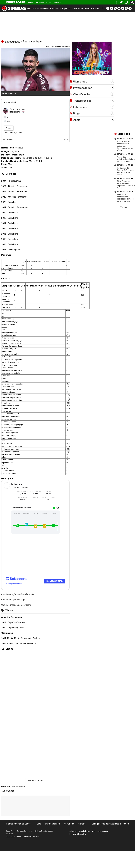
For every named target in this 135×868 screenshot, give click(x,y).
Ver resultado (8, 139)
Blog (39, 824)
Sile (85, 834)
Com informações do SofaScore (16, 605)
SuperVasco (8, 791)
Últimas (31, 2)
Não (9, 117)
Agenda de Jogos (44, 2)
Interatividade (44, 9)
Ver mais (125, 207)
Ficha (66, 139)
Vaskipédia (57, 9)
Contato (57, 2)
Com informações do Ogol (13, 600)
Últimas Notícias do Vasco (18, 824)
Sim (9, 122)
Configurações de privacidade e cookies (110, 824)
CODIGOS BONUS (91, 9)
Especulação (13, 42)
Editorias (32, 9)
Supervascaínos (69, 9)
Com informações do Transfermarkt (18, 594)
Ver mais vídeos (36, 780)
